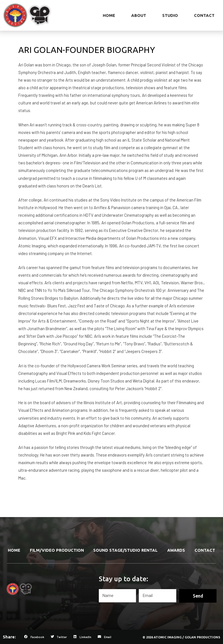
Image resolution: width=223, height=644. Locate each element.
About (139, 15)
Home (109, 15)
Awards (176, 550)
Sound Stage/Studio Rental (125, 550)
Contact (204, 15)
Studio (170, 15)
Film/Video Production (57, 550)
